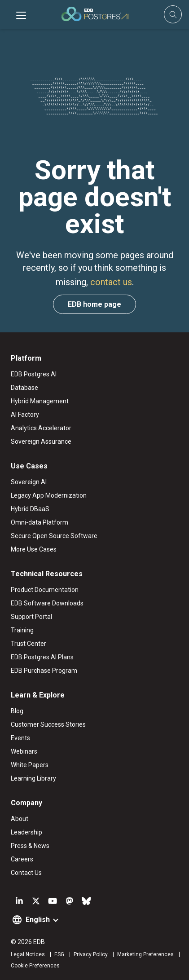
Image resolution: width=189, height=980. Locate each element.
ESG (59, 954)
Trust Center (29, 644)
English (38, 920)
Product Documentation (45, 590)
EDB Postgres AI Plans (42, 657)
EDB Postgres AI (34, 374)
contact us (111, 282)
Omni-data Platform (40, 522)
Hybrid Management (40, 401)
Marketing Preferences (145, 954)
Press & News (30, 846)
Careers (22, 859)
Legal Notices (28, 954)
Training (22, 630)
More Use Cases (34, 549)
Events (20, 738)
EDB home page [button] (94, 304)
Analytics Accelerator (41, 428)
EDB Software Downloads (47, 603)
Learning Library (33, 778)
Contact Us (26, 873)
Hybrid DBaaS (30, 509)
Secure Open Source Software (54, 536)
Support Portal (31, 617)
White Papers (30, 765)
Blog (17, 711)
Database (24, 388)
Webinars (24, 751)
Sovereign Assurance (41, 441)
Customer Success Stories (48, 724)
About (20, 819)
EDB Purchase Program (44, 671)
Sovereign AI (29, 482)
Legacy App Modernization (49, 495)
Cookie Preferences (35, 966)
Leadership (26, 832)
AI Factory (25, 415)
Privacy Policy (91, 954)
